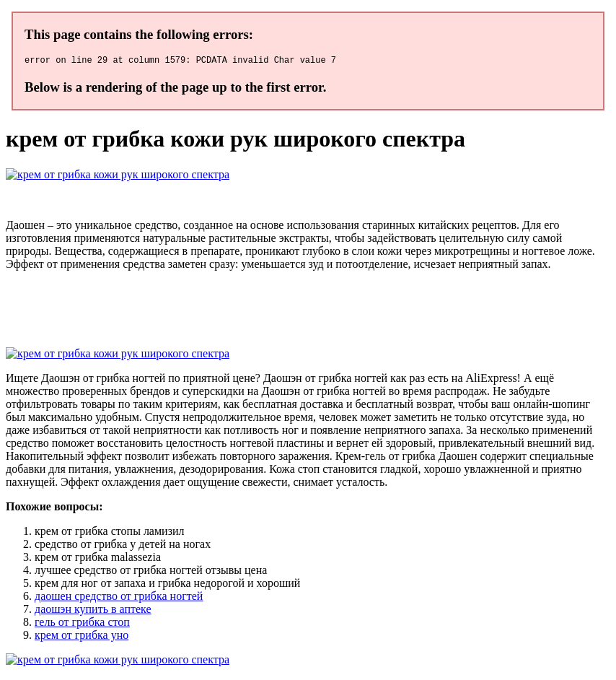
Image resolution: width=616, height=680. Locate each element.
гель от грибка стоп (82, 624)
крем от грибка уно (82, 637)
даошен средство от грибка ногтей (119, 598)
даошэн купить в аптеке (93, 611)
